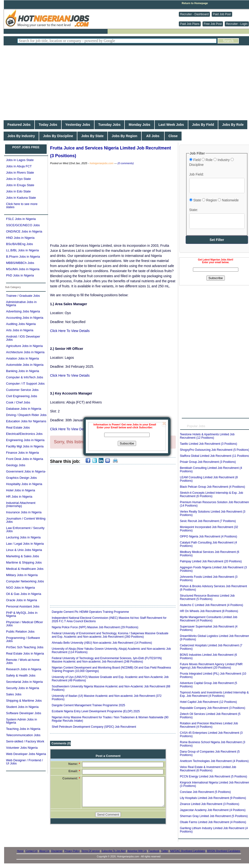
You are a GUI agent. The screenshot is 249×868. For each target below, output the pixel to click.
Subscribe (127, 443)
